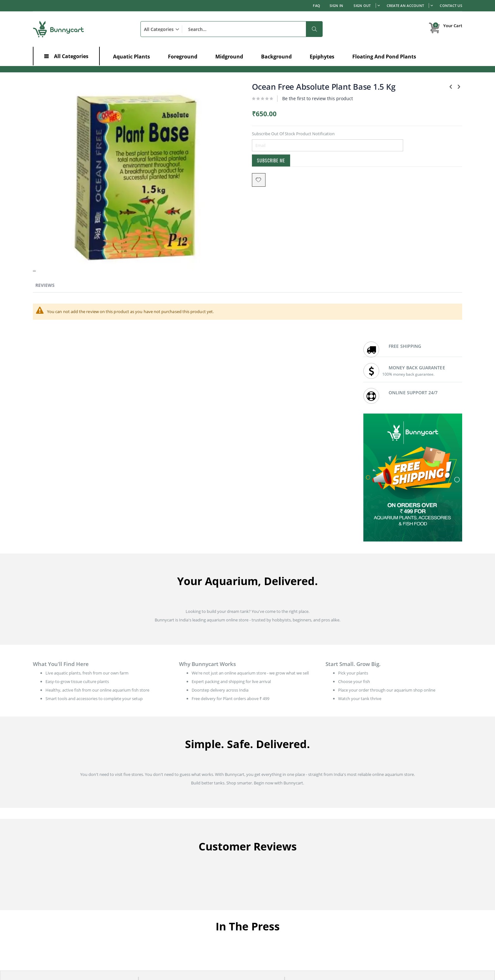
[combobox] (232, 29)
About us (261, 828)
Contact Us (451, 6)
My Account (154, 828)
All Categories (71, 56)
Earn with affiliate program (277, 860)
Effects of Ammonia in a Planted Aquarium (72, 904)
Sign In (336, 6)
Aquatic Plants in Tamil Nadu (170, 930)
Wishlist (150, 844)
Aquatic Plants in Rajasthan (388, 914)
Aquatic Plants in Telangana (388, 922)
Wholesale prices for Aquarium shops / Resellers (297, 868)
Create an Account (406, 6)
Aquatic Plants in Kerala (274, 922)
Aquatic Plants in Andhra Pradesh (283, 906)
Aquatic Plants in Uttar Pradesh (391, 930)
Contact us (262, 836)
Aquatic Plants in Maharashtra (171, 914)
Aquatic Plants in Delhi (164, 922)
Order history (155, 836)
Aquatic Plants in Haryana (276, 914)
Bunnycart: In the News (274, 852)
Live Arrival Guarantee (383, 844)
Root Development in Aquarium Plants (69, 927)
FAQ (316, 6)
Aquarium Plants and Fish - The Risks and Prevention (82, 896)
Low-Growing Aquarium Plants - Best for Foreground (82, 888)
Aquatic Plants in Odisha (275, 938)
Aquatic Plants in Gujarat (166, 938)
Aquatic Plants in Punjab (385, 906)
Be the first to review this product (263, 106)
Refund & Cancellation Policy (389, 852)
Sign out (362, 6)
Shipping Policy (376, 836)
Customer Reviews (270, 844)
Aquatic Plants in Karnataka (168, 906)
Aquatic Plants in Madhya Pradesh (284, 930)
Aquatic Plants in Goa (382, 938)
